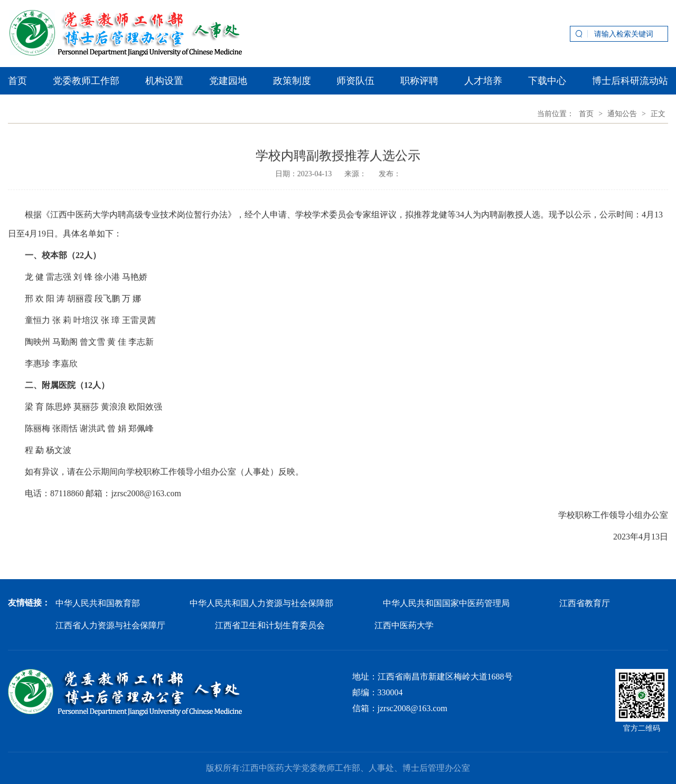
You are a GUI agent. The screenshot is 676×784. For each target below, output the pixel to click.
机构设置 (164, 81)
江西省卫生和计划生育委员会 (270, 625)
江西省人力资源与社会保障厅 (110, 625)
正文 (658, 114)
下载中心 (547, 81)
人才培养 (483, 81)
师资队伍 (355, 81)
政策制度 (292, 81)
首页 (17, 81)
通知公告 (622, 114)
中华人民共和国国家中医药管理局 (446, 603)
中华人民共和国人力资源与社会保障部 (261, 603)
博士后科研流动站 (630, 81)
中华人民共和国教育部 (98, 603)
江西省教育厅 (585, 603)
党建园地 (228, 81)
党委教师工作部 (86, 81)
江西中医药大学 (404, 625)
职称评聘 (419, 81)
